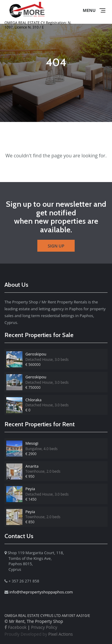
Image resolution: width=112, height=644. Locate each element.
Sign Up (56, 246)
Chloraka (33, 400)
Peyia (30, 489)
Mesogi (32, 443)
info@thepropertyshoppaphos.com (41, 592)
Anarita (32, 466)
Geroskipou (36, 354)
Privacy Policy (44, 627)
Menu (89, 10)
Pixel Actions (39, 634)
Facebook (16, 627)
